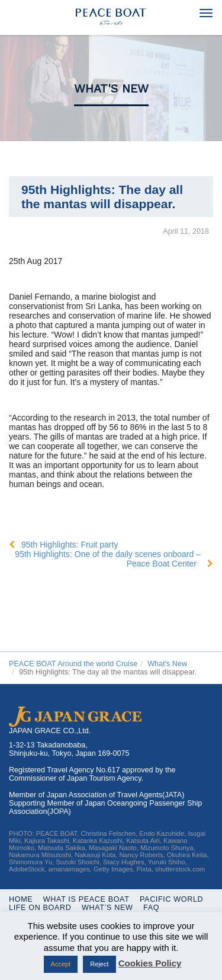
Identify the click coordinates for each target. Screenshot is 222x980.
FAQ (151, 908)
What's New (111, 89)
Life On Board (40, 908)
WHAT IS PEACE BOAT (86, 899)
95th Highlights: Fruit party (70, 545)
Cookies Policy (150, 963)
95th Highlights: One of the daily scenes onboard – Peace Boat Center (108, 559)
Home (21, 899)
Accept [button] (61, 964)
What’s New (107, 908)
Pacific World (171, 899)
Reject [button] (99, 964)
